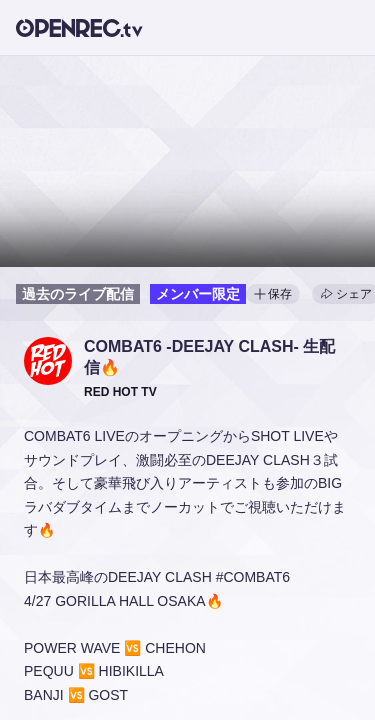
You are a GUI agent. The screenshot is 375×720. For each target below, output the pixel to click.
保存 (273, 294)
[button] (48, 361)
